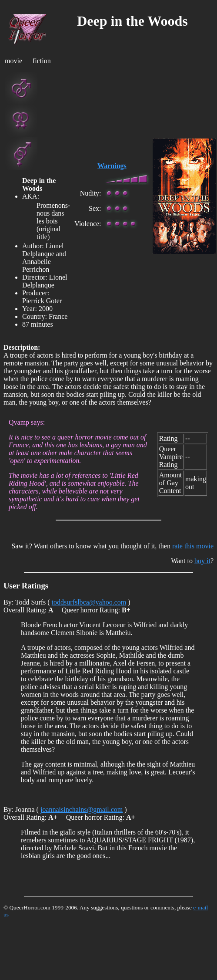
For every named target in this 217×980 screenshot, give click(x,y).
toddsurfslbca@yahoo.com (89, 602)
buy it (202, 561)
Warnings (112, 166)
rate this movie (193, 546)
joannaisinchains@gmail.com (82, 809)
